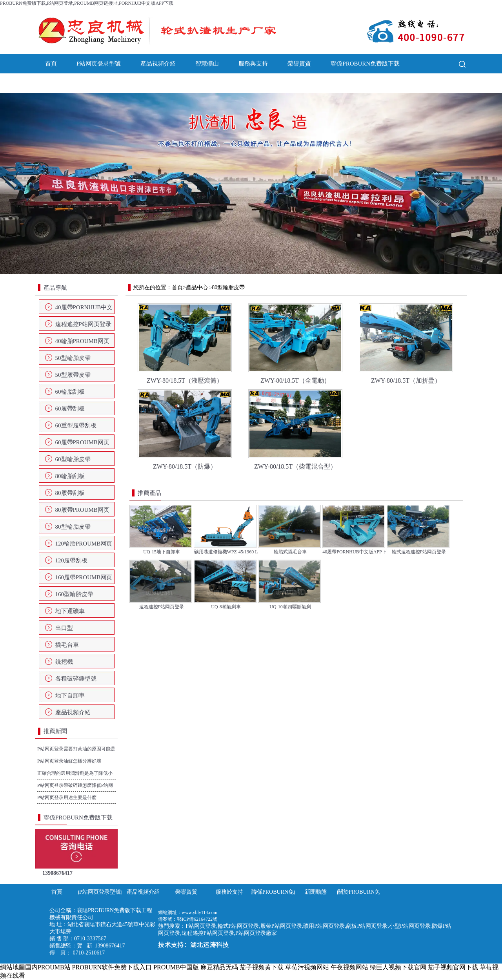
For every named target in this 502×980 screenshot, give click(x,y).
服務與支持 (253, 64)
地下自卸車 (70, 695)
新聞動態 (57, 83)
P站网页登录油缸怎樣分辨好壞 (69, 761)
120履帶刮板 (72, 560)
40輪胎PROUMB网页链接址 (82, 343)
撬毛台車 (67, 645)
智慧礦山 (207, 64)
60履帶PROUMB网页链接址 (82, 445)
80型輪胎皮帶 (73, 527)
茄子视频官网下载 (453, 967)
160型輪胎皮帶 (75, 594)
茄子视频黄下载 (262, 967)
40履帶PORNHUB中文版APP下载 (84, 310)
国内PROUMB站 (48, 967)
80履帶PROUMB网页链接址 (82, 512)
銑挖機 (64, 662)
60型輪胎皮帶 (73, 459)
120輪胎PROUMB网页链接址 (84, 546)
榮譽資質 (299, 64)
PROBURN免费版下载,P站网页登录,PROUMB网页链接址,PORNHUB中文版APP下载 (87, 3)
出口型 (64, 628)
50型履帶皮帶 (73, 375)
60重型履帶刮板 (76, 425)
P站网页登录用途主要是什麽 (67, 798)
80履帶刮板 (70, 493)
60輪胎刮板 (70, 392)
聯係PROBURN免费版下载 (365, 64)
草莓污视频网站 (307, 967)
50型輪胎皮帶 (73, 358)
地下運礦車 (70, 611)
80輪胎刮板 (70, 476)
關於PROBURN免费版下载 (123, 83)
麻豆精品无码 (219, 967)
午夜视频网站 (349, 967)
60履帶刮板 (70, 409)
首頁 (51, 64)
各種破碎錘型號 (76, 679)
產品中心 (197, 287)
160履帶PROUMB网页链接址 (84, 580)
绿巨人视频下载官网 (398, 967)
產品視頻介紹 (158, 64)
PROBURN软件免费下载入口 (112, 967)
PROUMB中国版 (176, 967)
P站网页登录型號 (99, 64)
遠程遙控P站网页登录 (83, 324)
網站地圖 (13, 967)
